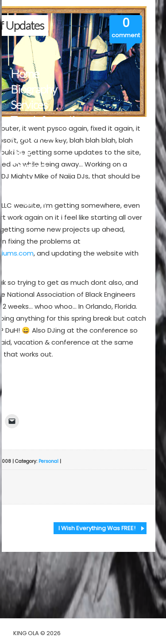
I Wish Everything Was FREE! (97, 528)
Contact (29, 167)
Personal (48, 461)
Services (29, 105)
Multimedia (37, 136)
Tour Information (48, 120)
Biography (34, 89)
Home (25, 74)
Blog (21, 151)
